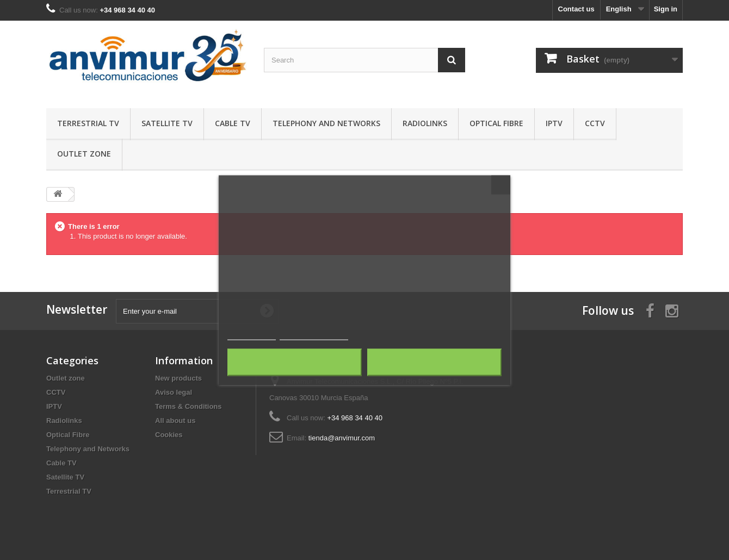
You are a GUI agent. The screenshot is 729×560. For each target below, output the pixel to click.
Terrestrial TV (88, 123)
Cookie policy (252, 335)
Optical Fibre (496, 123)
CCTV (595, 123)
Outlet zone (84, 154)
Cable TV (233, 123)
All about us (175, 421)
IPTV (554, 123)
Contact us (576, 9)
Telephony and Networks (326, 123)
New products (178, 378)
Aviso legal (174, 392)
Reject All (295, 363)
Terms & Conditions (189, 406)
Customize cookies (314, 335)
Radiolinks (425, 123)
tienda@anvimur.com (342, 438)
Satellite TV (167, 123)
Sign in (666, 9)
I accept (435, 363)
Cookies (169, 435)
